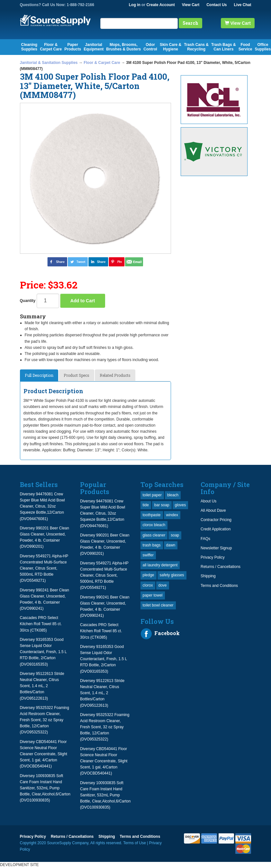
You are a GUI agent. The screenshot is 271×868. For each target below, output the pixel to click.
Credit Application (216, 529)
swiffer (148, 555)
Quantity (28, 301)
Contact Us (217, 5)
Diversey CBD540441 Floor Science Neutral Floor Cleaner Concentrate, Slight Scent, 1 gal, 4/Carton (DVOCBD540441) (44, 754)
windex (172, 515)
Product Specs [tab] (77, 375)
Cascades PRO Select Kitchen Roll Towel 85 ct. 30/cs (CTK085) (41, 624)
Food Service (245, 47)
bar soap (162, 505)
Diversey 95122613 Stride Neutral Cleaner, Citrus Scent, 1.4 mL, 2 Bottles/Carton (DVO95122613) (42, 686)
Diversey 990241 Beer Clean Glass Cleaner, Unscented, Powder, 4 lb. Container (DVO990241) (45, 599)
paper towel (153, 595)
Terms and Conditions (219, 586)
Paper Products (73, 47)
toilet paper (152, 495)
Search (190, 23)
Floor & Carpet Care (51, 47)
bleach (173, 495)
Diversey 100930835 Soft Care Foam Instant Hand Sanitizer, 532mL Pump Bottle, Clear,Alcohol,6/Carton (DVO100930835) (45, 788)
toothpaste (152, 515)
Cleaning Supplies (29, 47)
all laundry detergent (160, 565)
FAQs (205, 539)
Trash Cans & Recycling (196, 47)
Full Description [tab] (39, 375)
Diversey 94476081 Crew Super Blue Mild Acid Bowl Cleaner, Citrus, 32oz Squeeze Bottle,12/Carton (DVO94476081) (42, 506)
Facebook (160, 634)
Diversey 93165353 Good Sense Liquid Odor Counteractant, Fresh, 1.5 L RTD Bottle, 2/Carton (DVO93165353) (43, 652)
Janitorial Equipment (94, 47)
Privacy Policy (213, 557)
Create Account (160, 5)
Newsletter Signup (216, 548)
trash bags (152, 545)
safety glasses (172, 575)
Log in (135, 5)
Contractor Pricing (216, 520)
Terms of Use (135, 843)
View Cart (191, 5)
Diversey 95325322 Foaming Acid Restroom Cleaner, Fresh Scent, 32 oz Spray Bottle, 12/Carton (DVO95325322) (45, 720)
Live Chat (242, 5)
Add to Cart (83, 301)
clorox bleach (154, 525)
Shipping (208, 576)
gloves (181, 505)
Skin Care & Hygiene (171, 47)
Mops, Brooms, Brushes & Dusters (123, 47)
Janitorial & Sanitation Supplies (49, 63)
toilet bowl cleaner (158, 605)
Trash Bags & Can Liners (224, 47)
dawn (171, 545)
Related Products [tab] (115, 375)
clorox (148, 585)
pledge (149, 575)
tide (146, 505)
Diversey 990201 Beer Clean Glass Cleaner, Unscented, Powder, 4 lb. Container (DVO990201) (45, 537)
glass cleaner (154, 535)
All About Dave (213, 510)
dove (163, 585)
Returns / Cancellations (221, 567)
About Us (208, 501)
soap (175, 535)
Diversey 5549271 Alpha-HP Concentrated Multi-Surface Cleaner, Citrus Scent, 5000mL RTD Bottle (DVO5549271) (44, 568)
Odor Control (150, 47)
